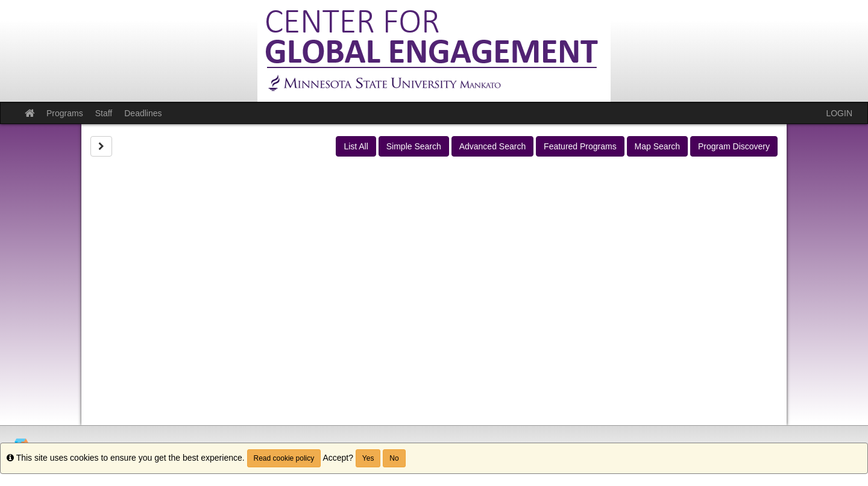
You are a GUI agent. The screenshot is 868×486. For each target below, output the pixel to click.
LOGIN (839, 113)
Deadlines (143, 113)
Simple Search (414, 146)
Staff (104, 113)
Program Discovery (734, 146)
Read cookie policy (284, 458)
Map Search (657, 146)
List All (356, 146)
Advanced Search (493, 146)
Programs (65, 113)
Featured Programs (580, 146)
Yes (368, 458)
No (394, 458)
